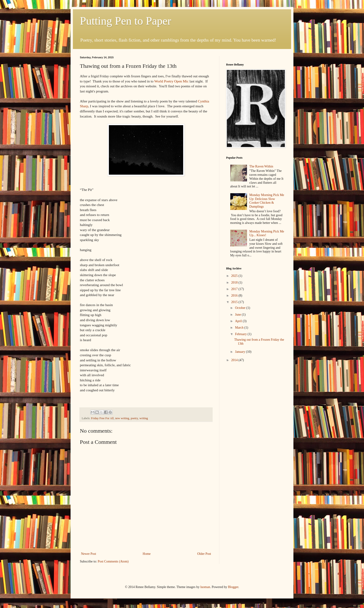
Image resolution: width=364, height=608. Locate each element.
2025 (235, 276)
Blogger (233, 587)
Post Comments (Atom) (113, 561)
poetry (134, 418)
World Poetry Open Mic (171, 81)
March (240, 328)
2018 (235, 283)
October (241, 308)
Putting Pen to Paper (125, 21)
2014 (235, 360)
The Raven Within (261, 166)
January (240, 352)
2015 (235, 302)
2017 (235, 289)
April (239, 321)
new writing (122, 418)
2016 (235, 296)
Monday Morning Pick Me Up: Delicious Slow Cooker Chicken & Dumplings (267, 201)
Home (147, 554)
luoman (205, 587)
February (241, 334)
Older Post (204, 554)
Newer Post (89, 554)
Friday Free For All (102, 418)
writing (144, 418)
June (238, 315)
